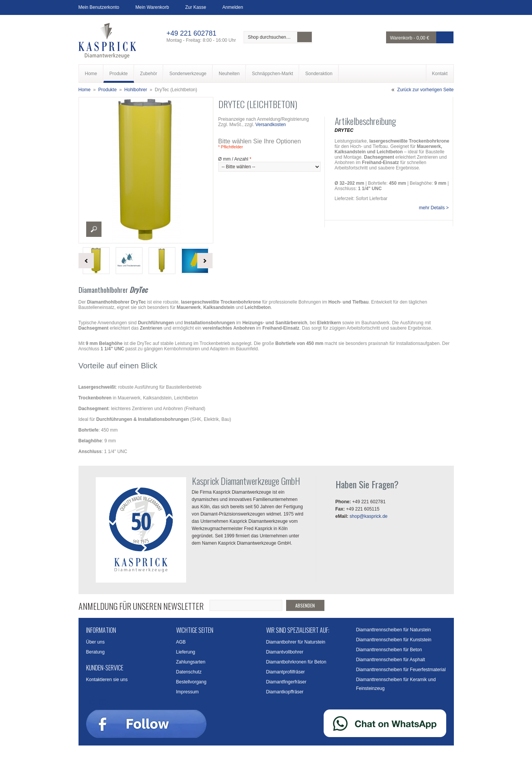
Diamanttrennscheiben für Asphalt (391, 660)
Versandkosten (271, 125)
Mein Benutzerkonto (99, 7)
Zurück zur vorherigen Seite (425, 90)
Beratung (96, 652)
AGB (181, 642)
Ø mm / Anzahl (235, 159)
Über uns (96, 642)
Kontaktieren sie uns (107, 680)
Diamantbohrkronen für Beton (296, 662)
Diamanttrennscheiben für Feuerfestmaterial (401, 670)
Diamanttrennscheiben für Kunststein (394, 640)
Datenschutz (189, 672)
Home (85, 90)
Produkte (108, 90)
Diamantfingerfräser (286, 682)
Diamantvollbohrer (285, 652)
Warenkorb (401, 38)
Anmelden (233, 7)
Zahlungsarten (191, 662)
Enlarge (94, 229)
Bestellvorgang (191, 682)
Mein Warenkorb (152, 7)
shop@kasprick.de (369, 516)
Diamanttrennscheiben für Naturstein (394, 630)
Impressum (187, 692)
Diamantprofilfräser (286, 672)
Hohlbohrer (136, 90)
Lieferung (186, 652)
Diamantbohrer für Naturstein (296, 642)
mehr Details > (434, 208)
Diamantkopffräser (285, 692)
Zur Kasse (196, 7)
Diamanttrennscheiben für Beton (389, 650)
